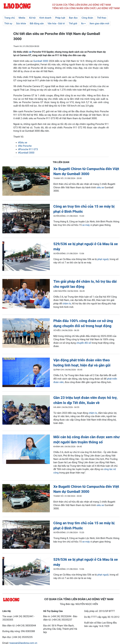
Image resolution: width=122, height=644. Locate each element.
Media (22, 18)
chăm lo (67, 304)
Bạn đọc (73, 18)
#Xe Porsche (25, 146)
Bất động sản (37, 23)
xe (30, 52)
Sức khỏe (21, 23)
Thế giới (73, 23)
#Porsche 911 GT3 (28, 149)
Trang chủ (10, 18)
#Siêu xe (23, 143)
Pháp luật (60, 18)
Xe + (83, 23)
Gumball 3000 (41, 61)
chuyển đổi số (84, 343)
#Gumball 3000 (26, 153)
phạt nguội (103, 259)
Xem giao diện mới (99, 23)
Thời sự (8, 23)
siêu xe (100, 187)
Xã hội (32, 18)
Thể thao (102, 18)
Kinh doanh (45, 18)
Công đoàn (87, 18)
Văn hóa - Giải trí (56, 23)
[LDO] (26, 181)
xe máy (86, 225)
